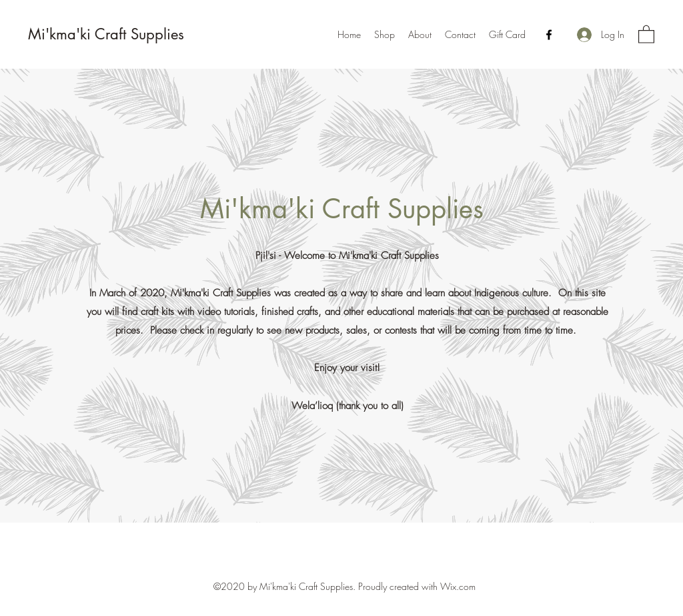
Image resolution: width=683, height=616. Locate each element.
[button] (646, 34)
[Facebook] (549, 35)
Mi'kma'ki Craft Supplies (106, 34)
